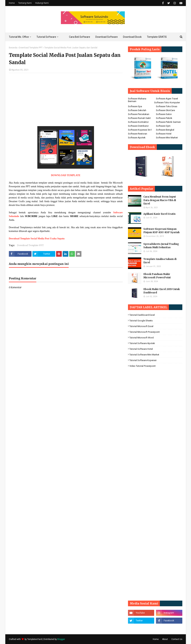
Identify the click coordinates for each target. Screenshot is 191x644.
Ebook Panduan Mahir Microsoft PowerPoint (157, 276)
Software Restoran (138, 134)
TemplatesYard (35, 639)
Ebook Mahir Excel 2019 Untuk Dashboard (162, 291)
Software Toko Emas (167, 106)
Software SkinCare (165, 110)
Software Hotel (164, 134)
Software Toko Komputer (167, 102)
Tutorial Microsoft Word (142, 338)
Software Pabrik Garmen (168, 122)
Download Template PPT (31, 48)
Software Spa (135, 106)
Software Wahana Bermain (137, 100)
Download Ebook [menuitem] (132, 37)
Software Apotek (137, 138)
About (165, 639)
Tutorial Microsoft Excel (141, 326)
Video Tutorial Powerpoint (142, 366)
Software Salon (164, 114)
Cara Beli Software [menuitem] (80, 37)
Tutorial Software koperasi (143, 360)
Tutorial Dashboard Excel (142, 315)
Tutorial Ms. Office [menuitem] (19, 37)
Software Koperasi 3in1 (140, 130)
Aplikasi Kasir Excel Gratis (159, 214)
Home (12, 3)
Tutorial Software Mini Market (144, 355)
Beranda (13, 48)
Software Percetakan (139, 114)
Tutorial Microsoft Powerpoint (145, 332)
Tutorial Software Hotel (141, 349)
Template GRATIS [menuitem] (157, 37)
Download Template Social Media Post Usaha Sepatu (37, 239)
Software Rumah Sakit (139, 118)
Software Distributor (138, 126)
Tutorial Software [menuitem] (46, 37)
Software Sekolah (137, 110)
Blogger (61, 639)
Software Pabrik (164, 118)
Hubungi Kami (42, 3)
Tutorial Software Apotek (142, 343)
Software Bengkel (165, 130)
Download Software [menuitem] (107, 37)
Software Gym (163, 126)
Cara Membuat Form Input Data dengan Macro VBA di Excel (160, 200)
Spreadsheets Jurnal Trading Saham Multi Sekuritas (161, 246)
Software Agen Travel (167, 99)
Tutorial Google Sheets (141, 321)
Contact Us (177, 639)
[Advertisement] (66, 101)
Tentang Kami (25, 3)
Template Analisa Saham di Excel (160, 261)
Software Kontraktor (138, 122)
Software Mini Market (167, 138)
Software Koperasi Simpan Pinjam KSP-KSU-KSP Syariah (161, 231)
